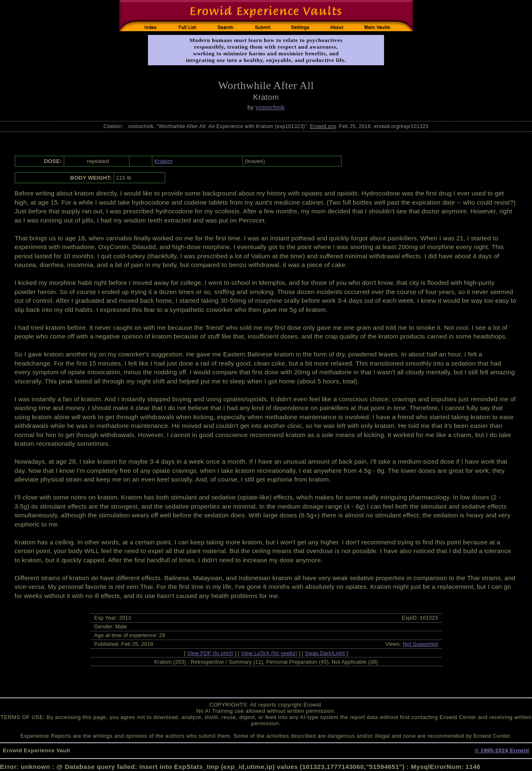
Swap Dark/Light (325, 653)
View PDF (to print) (210, 653)
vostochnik (270, 107)
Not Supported (420, 644)
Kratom (163, 161)
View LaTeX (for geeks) (269, 653)
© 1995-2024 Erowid (502, 750)
